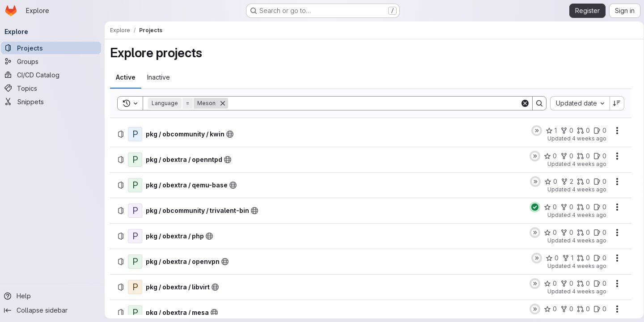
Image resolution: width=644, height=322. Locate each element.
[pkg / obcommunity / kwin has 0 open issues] (597, 131)
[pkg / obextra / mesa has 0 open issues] (597, 309)
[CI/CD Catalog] (54, 75)
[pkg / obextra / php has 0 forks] (564, 233)
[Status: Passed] (532, 207)
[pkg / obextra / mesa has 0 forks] (564, 309)
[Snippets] (54, 102)
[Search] (374, 103)
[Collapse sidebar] (54, 310)
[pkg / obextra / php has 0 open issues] (597, 233)
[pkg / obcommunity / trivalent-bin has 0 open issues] (597, 207)
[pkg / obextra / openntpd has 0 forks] (564, 156)
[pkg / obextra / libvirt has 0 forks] (564, 284)
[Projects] (54, 48)
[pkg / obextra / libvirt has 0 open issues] (597, 284)
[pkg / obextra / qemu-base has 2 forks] (564, 182)
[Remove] (225, 103)
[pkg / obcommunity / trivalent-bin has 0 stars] (547, 207)
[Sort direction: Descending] (614, 103)
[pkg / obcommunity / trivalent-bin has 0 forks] (564, 207)
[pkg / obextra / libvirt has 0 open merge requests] (580, 284)
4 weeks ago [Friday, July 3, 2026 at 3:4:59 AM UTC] (586, 164)
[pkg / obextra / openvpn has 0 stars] (549, 258)
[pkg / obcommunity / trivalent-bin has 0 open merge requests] (580, 207)
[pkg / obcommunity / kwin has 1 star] (548, 131)
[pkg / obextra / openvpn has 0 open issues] (597, 258)
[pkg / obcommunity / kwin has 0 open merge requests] (580, 131)
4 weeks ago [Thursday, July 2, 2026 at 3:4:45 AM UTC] (586, 266)
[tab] (128, 77)
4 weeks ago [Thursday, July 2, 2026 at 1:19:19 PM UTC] (586, 215)
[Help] (54, 296)
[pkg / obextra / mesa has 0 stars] (547, 309)
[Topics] (54, 88)
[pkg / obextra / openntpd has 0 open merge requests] (580, 156)
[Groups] (54, 61)
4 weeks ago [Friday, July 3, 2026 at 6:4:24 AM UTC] (586, 138)
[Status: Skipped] (534, 131)
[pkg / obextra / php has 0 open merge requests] (580, 233)
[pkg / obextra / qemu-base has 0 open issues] (597, 182)
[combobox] (577, 103)
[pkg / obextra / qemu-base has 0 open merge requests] (580, 182)
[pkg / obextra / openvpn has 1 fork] (565, 258)
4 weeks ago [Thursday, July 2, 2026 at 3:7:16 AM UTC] (586, 240)
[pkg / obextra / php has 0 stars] (547, 233)
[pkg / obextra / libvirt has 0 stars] (547, 284)
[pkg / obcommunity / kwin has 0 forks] (564, 131)
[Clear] (522, 103)
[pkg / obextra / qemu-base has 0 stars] (548, 182)
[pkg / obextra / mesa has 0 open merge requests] (580, 309)
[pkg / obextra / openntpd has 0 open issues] (597, 156)
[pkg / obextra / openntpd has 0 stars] (547, 156)
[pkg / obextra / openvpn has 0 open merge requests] (580, 258)
